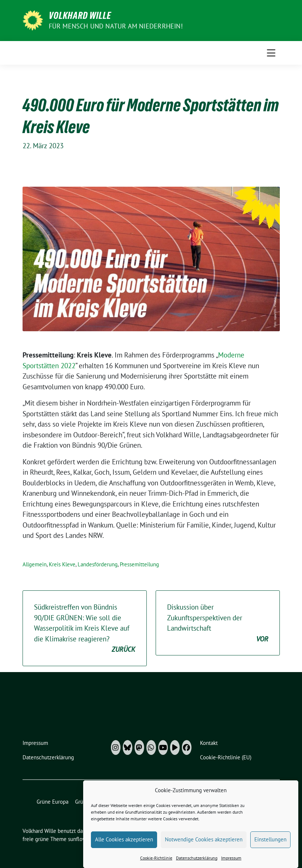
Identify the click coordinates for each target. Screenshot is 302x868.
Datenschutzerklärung (197, 865)
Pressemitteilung (139, 564)
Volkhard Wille (80, 16)
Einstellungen (270, 846)
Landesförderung (98, 564)
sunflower (80, 839)
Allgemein (35, 564)
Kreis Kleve (62, 564)
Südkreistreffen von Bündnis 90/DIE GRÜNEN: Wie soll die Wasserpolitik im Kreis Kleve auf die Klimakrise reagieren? (85, 629)
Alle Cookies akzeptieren (124, 846)
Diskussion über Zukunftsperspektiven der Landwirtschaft (218, 623)
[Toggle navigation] (271, 53)
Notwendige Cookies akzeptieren (204, 846)
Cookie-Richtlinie (156, 865)
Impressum (231, 865)
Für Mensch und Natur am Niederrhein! (116, 26)
